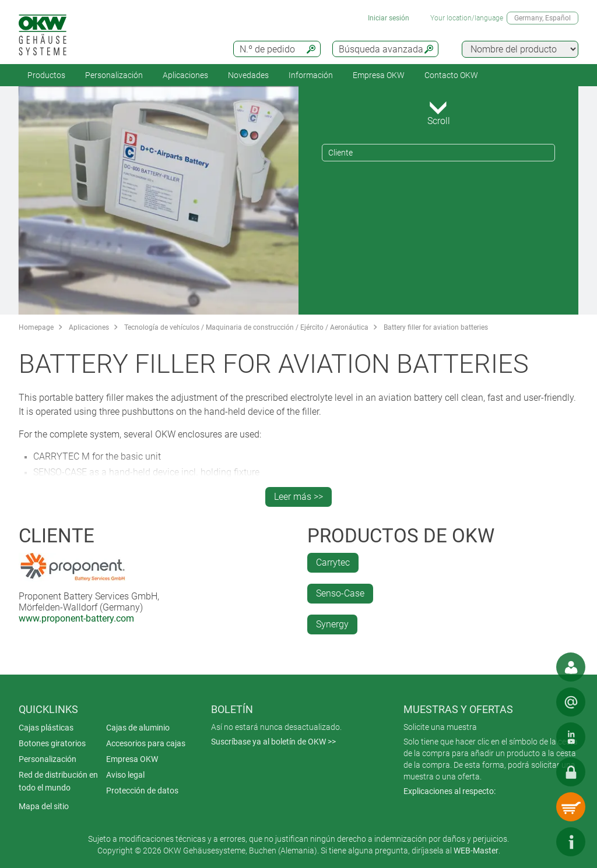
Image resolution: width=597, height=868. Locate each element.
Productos (46, 75)
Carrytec (333, 562)
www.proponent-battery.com (76, 618)
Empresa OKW (379, 75)
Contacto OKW (451, 75)
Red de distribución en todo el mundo (58, 781)
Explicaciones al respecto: (449, 791)
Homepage (36, 327)
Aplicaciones (185, 75)
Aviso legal (125, 775)
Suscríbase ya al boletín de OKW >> (273, 742)
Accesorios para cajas (146, 743)
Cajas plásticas (46, 728)
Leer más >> (298, 497)
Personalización (114, 75)
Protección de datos (142, 791)
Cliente (340, 153)
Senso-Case (340, 593)
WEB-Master (476, 851)
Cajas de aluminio (138, 728)
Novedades (248, 75)
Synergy (332, 624)
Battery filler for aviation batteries (436, 327)
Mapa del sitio (44, 806)
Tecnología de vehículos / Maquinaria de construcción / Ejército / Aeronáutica (246, 327)
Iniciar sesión (389, 18)
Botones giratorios (52, 743)
